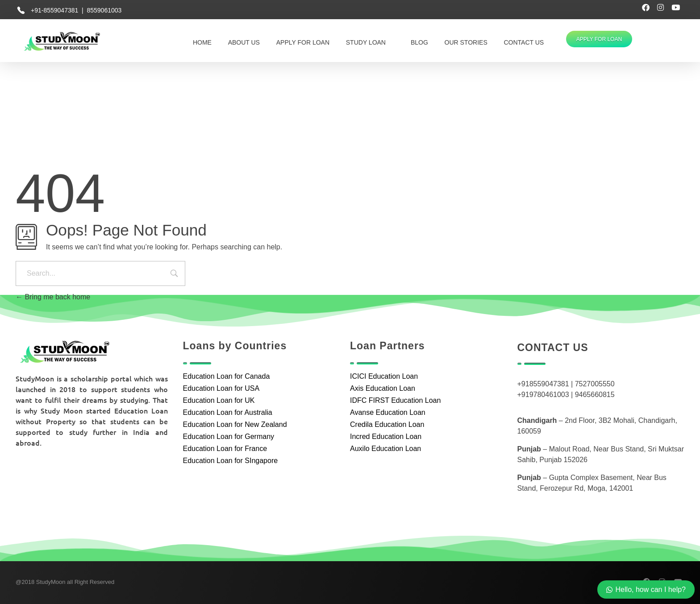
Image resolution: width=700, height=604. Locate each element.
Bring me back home (53, 297)
